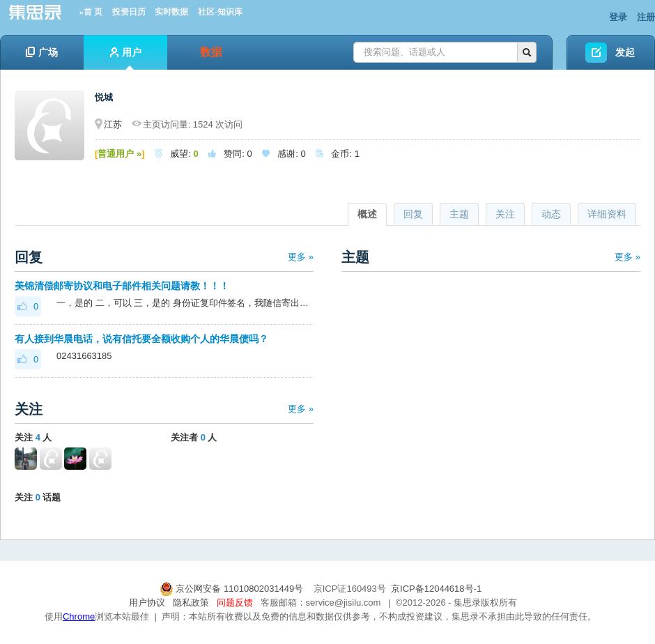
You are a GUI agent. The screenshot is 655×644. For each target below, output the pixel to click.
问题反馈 (235, 603)
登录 (618, 17)
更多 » (301, 257)
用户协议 (147, 603)
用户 (126, 58)
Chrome (79, 616)
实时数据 (171, 12)
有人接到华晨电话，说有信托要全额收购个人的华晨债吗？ (141, 339)
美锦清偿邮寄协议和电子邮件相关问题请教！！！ (122, 286)
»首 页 (91, 12)
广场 (42, 52)
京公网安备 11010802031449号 (233, 589)
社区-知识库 (220, 12)
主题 (459, 214)
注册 (646, 17)
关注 (505, 214)
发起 (625, 52)
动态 (551, 214)
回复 (413, 214)
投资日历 (129, 12)
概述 (367, 214)
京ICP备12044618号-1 (436, 589)
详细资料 (607, 214)
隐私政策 (191, 603)
